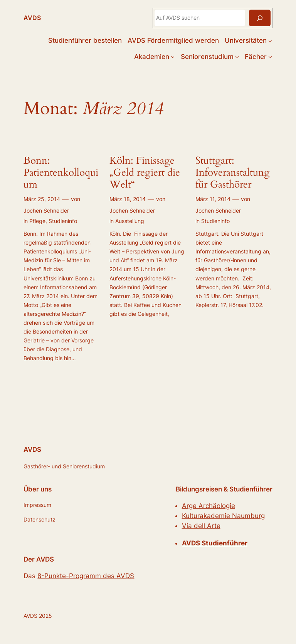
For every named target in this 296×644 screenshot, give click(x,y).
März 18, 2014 (128, 199)
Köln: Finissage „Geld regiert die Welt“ (145, 173)
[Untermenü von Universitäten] (270, 40)
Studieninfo (63, 221)
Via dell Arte (201, 526)
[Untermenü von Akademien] (173, 57)
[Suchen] (260, 18)
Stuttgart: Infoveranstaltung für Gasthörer (233, 173)
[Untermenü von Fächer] (270, 57)
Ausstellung (130, 221)
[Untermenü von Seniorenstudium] (237, 57)
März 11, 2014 (213, 199)
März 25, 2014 (42, 199)
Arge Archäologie (209, 506)
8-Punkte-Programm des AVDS (86, 576)
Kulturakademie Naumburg (223, 516)
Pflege (37, 221)
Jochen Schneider (46, 210)
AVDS (32, 18)
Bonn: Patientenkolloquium (61, 173)
